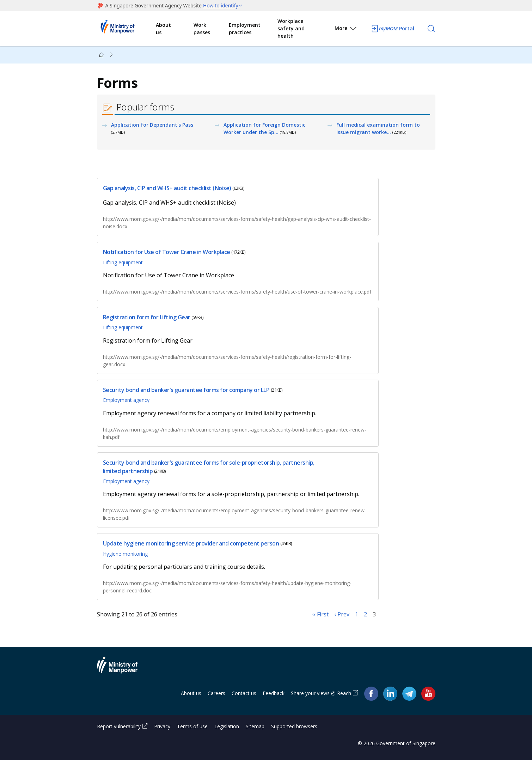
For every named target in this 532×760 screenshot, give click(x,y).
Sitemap (255, 726)
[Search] (431, 29)
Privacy (162, 726)
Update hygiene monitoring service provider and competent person (191, 544)
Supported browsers (294, 726)
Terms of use (192, 726)
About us (163, 29)
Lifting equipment (123, 262)
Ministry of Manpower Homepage (127, 29)
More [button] (346, 29)
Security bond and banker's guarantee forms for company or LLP (186, 390)
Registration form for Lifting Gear (147, 317)
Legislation (227, 726)
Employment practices (245, 29)
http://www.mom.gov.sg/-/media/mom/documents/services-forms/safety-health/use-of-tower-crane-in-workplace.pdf (237, 292)
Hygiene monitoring (125, 554)
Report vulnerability (119, 726)
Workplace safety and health (291, 28)
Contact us (244, 693)
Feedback (274, 693)
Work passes (202, 29)
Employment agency (126, 400)
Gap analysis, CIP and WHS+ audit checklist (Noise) (167, 188)
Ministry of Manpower (123, 669)
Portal (392, 29)
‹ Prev (342, 614)
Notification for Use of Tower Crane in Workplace (167, 252)
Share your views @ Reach (321, 693)
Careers (216, 693)
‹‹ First (320, 614)
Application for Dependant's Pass (152, 125)
